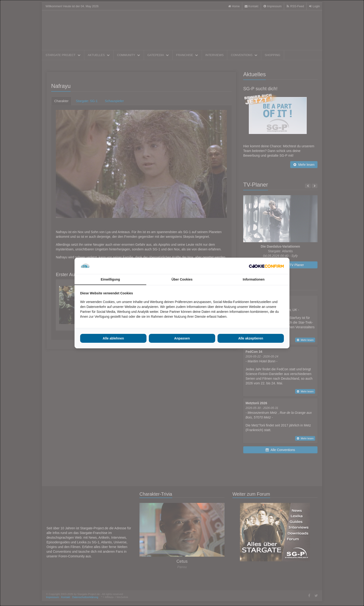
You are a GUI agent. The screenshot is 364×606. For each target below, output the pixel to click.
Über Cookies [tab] (182, 279)
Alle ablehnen (113, 338)
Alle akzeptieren (251, 338)
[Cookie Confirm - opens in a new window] (266, 266)
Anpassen (182, 338)
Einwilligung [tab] (110, 279)
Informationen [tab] (254, 279)
